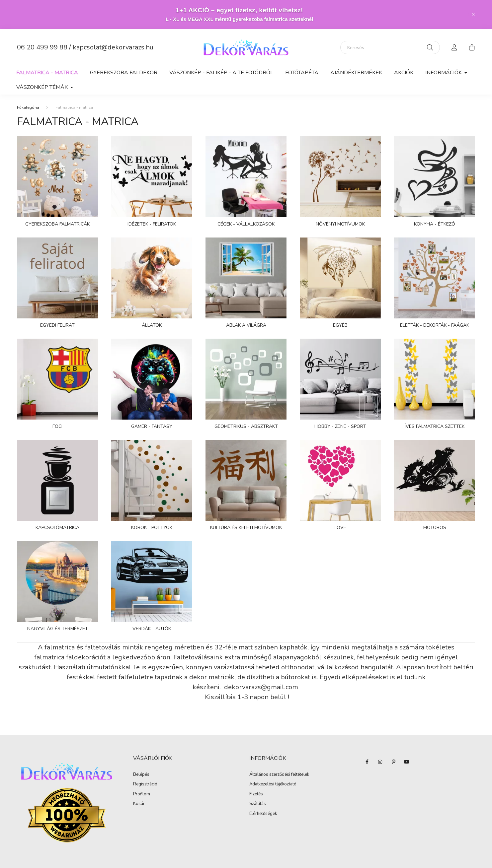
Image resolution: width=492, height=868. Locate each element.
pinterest (393, 762)
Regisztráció (145, 784)
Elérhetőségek (263, 814)
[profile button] (454, 47)
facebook (367, 762)
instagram (380, 762)
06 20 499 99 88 (42, 47)
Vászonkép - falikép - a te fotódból (221, 73)
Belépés (141, 775)
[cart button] (472, 47)
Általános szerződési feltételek (279, 775)
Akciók (404, 73)
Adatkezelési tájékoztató (273, 784)
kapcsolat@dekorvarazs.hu (113, 47)
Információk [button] (444, 73)
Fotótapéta (302, 73)
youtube (407, 762)
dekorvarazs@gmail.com (262, 687)
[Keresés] (390, 47)
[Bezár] (473, 15)
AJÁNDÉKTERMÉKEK (356, 73)
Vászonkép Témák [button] (43, 87)
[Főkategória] (28, 107)
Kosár (139, 804)
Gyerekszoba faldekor (124, 73)
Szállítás (258, 804)
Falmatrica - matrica (47, 73)
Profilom (142, 794)
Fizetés (256, 794)
